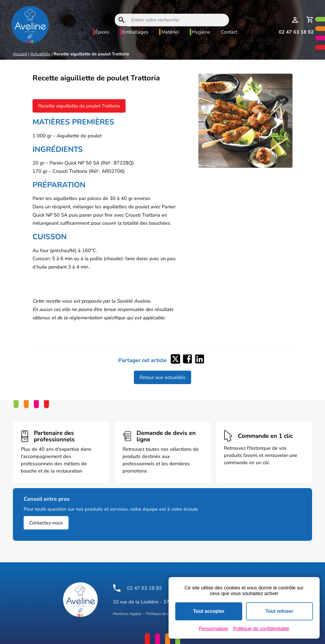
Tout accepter (209, 611)
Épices (102, 32)
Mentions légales (127, 614)
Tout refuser (279, 611)
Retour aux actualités (162, 377)
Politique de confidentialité (168, 614)
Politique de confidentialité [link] (261, 629)
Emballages (135, 32)
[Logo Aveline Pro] (80, 600)
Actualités (40, 54)
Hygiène (201, 32)
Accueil (20, 54)
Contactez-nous (46, 523)
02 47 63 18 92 (296, 32)
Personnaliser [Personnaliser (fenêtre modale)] (214, 629)
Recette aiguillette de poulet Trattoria (79, 106)
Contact (229, 32)
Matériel (170, 32)
